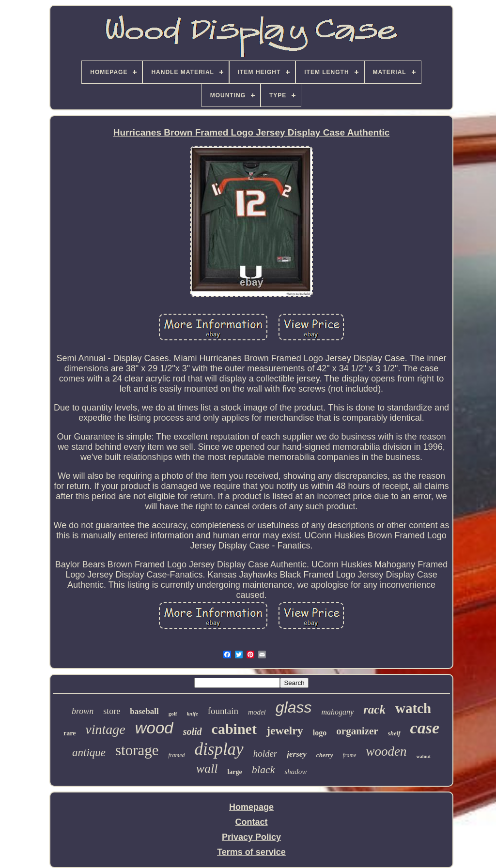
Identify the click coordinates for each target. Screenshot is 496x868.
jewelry (285, 731)
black (263, 769)
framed (177, 755)
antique (89, 753)
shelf (394, 733)
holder (265, 754)
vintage (105, 729)
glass (294, 707)
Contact (252, 822)
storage (137, 750)
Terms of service (251, 852)
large (234, 772)
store (112, 711)
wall (207, 769)
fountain (223, 711)
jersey (297, 754)
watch (413, 708)
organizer (357, 731)
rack (374, 709)
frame (350, 755)
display (219, 749)
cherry (325, 755)
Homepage (251, 807)
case (425, 728)
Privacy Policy (251, 837)
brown (83, 711)
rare (70, 733)
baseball (144, 711)
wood (154, 728)
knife (193, 714)
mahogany (337, 712)
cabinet (234, 729)
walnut (424, 756)
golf (173, 714)
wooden (387, 751)
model (257, 712)
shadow (295, 772)
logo (320, 733)
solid (193, 731)
